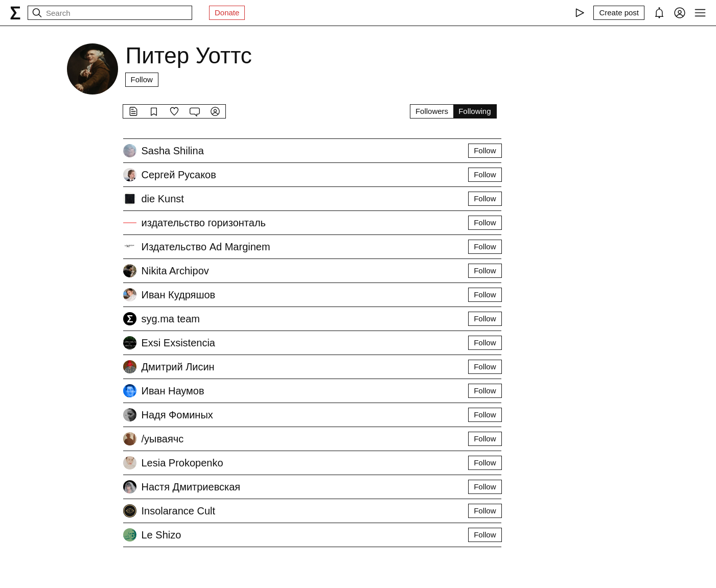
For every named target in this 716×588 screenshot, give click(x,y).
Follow (142, 79)
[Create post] (619, 13)
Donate (227, 13)
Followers (432, 111)
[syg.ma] (15, 13)
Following (475, 111)
